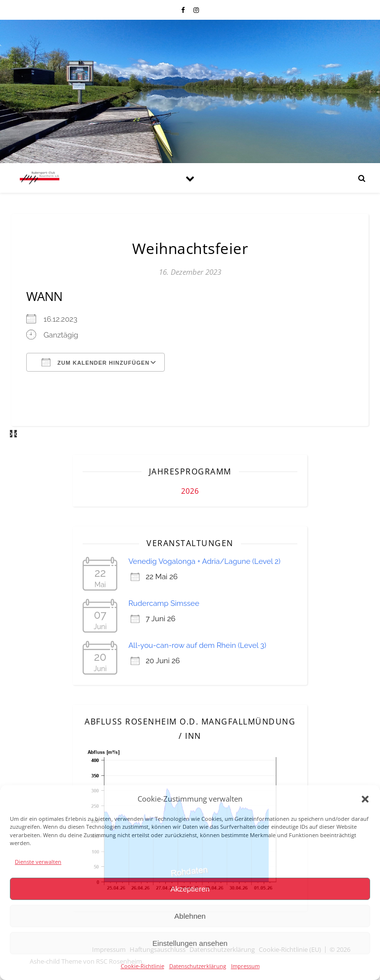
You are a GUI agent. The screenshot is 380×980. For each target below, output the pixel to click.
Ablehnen (190, 916)
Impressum (245, 966)
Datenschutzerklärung (198, 966)
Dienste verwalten (38, 862)
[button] (365, 799)
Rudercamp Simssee (164, 603)
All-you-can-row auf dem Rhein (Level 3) (197, 645)
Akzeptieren (190, 889)
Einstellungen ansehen (190, 943)
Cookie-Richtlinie (142, 966)
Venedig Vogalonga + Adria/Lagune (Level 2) (204, 561)
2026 (190, 491)
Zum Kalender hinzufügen (95, 362)
